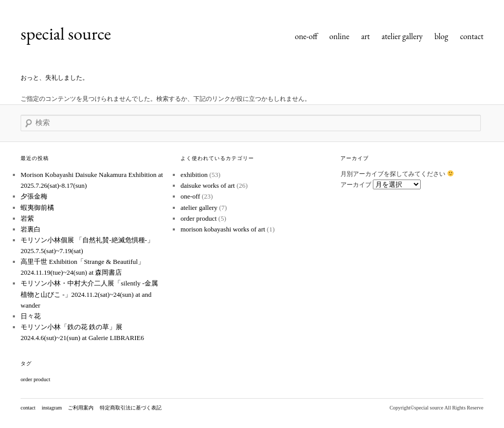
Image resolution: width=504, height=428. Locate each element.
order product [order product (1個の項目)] (35, 379)
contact (472, 36)
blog (442, 36)
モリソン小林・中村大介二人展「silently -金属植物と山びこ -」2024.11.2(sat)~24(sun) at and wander (89, 294)
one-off (306, 36)
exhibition (194, 175)
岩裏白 (31, 229)
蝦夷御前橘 (37, 208)
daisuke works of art (208, 185)
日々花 (31, 316)
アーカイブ (356, 185)
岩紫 (27, 218)
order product (199, 218)
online (339, 36)
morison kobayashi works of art (223, 229)
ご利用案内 (81, 408)
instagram (52, 408)
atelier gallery (402, 36)
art (365, 36)
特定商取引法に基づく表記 (131, 408)
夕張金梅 (34, 196)
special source (66, 33)
